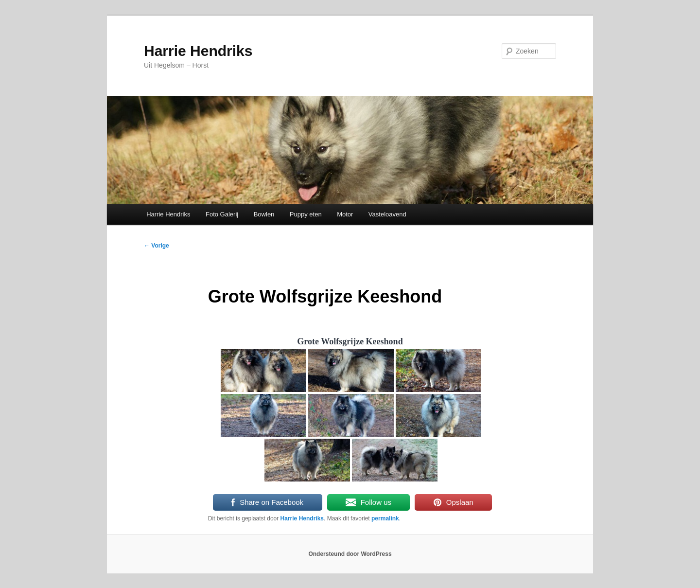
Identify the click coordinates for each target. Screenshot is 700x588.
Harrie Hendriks (198, 51)
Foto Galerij (222, 214)
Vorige (157, 246)
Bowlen (264, 214)
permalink (385, 518)
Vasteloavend (387, 214)
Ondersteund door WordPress (350, 554)
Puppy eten (306, 214)
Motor (345, 214)
